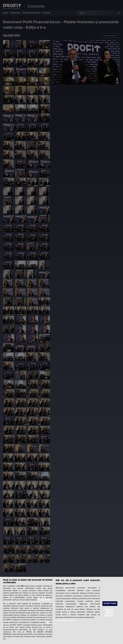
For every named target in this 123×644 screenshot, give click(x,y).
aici (47, 622)
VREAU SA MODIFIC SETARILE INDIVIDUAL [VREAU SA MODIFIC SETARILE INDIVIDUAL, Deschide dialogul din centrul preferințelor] (109, 613)
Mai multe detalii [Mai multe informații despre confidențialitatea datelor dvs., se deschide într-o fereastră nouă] (44, 600)
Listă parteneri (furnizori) (65, 621)
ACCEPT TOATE (110, 604)
